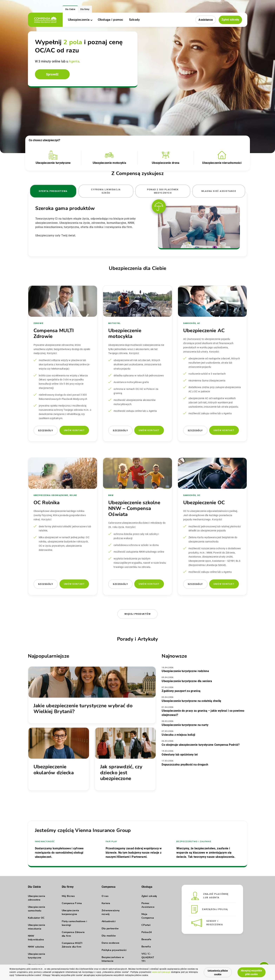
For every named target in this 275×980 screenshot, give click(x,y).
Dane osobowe (110, 943)
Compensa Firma (72, 903)
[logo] (45, 20)
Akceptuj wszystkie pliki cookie (251, 972)
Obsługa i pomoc (111, 20)
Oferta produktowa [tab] (53, 191)
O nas (105, 896)
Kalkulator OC (36, 918)
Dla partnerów (110, 929)
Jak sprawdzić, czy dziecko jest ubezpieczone (121, 773)
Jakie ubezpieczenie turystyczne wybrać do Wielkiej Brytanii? (83, 709)
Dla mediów (109, 936)
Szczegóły (46, 430)
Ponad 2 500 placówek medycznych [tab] (163, 191)
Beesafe (146, 939)
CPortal (146, 925)
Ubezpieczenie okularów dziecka (54, 770)
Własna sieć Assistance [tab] (219, 191)
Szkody (134, 20)
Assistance (206, 20)
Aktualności (109, 921)
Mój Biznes (68, 896)
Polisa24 (147, 932)
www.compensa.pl (161, 972)
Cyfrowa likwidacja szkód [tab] (106, 191)
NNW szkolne (36, 947)
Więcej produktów (138, 614)
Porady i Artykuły (137, 639)
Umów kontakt (74, 430)
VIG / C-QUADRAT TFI (148, 957)
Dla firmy (85, 9)
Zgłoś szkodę (230, 20)
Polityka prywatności (114, 950)
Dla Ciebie (70, 9)
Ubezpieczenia (80, 20)
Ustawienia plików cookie (218, 973)
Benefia (146, 947)
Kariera (106, 903)
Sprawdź (52, 74)
